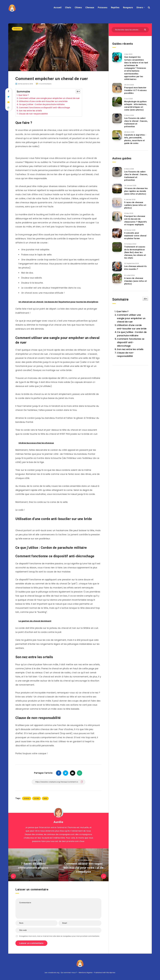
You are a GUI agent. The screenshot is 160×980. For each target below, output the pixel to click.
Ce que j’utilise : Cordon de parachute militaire (42, 104)
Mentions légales (86, 973)
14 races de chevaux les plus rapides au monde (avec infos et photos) (136, 191)
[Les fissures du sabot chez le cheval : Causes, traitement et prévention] (117, 118)
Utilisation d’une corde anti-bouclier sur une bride (43, 101)
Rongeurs (128, 7)
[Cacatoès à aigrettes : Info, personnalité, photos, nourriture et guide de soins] (117, 135)
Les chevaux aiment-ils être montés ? (135, 268)
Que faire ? (23, 95)
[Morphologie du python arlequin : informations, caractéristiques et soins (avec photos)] (117, 102)
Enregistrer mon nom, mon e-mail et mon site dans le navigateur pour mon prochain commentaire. (59, 936)
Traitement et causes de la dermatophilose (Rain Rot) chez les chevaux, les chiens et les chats (135, 252)
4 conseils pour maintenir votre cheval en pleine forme (135, 236)
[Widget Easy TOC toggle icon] (145, 299)
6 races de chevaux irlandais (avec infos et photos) (135, 281)
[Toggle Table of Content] (77, 91)
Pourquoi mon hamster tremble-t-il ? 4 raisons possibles (135, 90)
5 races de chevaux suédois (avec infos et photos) (135, 205)
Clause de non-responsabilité (33, 114)
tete (45, 798)
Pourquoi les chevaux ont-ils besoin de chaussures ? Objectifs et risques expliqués (136, 220)
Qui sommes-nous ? (69, 973)
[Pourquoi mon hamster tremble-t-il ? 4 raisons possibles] (117, 88)
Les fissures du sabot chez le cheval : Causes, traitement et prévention (136, 122)
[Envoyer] (145, 29)
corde (36, 798)
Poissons (103, 7)
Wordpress (111, 973)
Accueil (58, 7)
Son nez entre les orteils (30, 111)
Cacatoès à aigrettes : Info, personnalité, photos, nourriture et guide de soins (135, 139)
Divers (140, 7)
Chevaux (90, 7)
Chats (68, 7)
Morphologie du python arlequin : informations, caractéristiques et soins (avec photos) (136, 106)
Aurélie (58, 822)
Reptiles (115, 7)
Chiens (78, 7)
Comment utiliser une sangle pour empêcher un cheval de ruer (49, 98)
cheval (27, 798)
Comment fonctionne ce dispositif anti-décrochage (44, 108)
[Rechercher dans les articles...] (130, 30)
